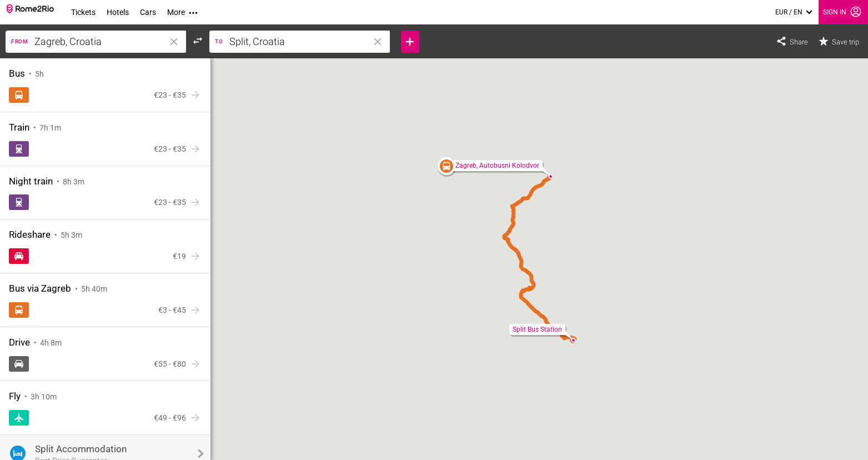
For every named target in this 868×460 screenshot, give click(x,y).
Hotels (118, 12)
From (19, 41)
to (219, 41)
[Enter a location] (107, 42)
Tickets (83, 12)
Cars (148, 12)
